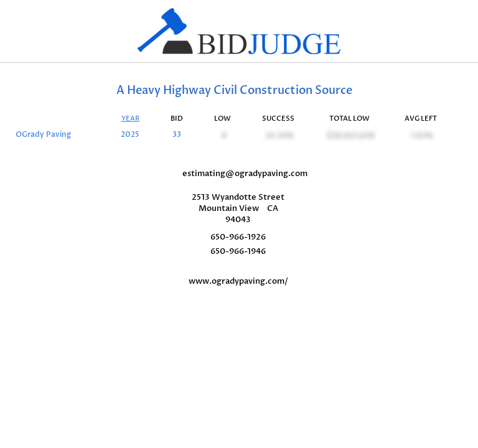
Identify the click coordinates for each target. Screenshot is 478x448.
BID (177, 119)
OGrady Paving (43, 135)
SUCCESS (278, 119)
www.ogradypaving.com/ (238, 281)
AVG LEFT (421, 119)
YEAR (130, 119)
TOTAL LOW (349, 119)
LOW (223, 119)
